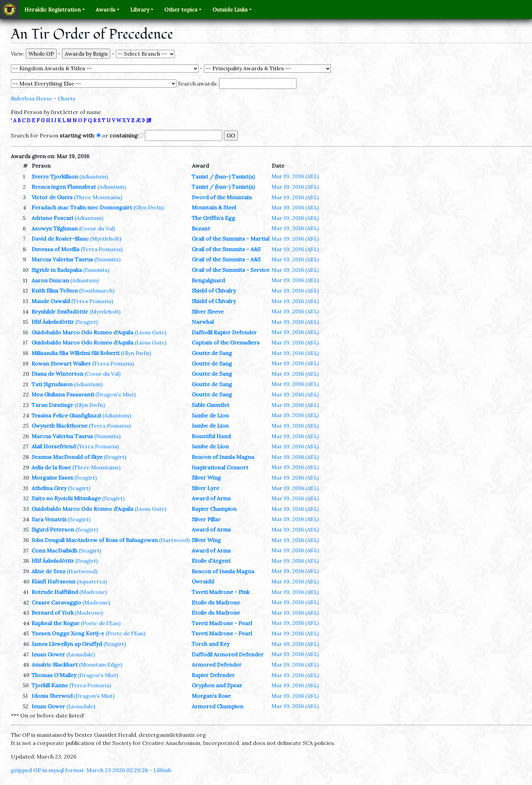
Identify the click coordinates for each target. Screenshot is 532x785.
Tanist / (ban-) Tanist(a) (223, 176)
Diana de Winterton (57, 374)
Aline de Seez (49, 571)
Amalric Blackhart (55, 665)
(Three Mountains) (98, 197)
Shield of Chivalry (214, 291)
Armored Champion (217, 706)
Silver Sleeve (208, 312)
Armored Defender (217, 665)
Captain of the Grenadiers (226, 342)
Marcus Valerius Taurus (62, 259)
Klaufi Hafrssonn (53, 581)
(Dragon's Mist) (116, 394)
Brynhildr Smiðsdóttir (60, 312)
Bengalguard (208, 280)
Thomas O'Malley (54, 675)
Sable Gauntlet (211, 405)
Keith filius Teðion (55, 291)
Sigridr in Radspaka (57, 270)
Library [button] (140, 10)
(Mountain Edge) (101, 665)
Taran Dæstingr (52, 405)
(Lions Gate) (150, 332)
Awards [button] (106, 10)
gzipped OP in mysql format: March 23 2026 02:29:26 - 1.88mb (91, 770)
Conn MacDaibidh (54, 550)
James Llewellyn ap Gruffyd (67, 644)
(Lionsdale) (81, 654)
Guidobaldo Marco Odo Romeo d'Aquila (82, 332)
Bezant (201, 228)
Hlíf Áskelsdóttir (53, 322)
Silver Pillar (206, 519)
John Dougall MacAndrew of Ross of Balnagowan (95, 540)
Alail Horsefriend (54, 446)
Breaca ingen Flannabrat (64, 187)
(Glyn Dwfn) (148, 207)
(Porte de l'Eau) (101, 623)
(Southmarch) (97, 291)
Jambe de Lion (210, 415)
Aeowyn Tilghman (55, 228)
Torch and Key (211, 644)
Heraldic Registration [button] (53, 10)
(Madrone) (93, 592)
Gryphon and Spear (217, 685)
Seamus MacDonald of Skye (67, 457)
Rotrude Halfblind (55, 592)
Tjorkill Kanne (50, 685)
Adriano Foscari (52, 218)
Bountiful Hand (211, 436)
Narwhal (203, 322)
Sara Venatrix (49, 519)
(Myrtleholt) (106, 239)
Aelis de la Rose (51, 467)
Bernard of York (53, 613)
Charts (66, 98)
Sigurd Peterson (53, 529)
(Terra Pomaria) (102, 249)
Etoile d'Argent (211, 561)
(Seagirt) (87, 322)
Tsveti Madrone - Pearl (222, 623)
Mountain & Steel (214, 207)
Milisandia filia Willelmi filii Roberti (75, 353)
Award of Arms (211, 498)
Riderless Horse (32, 98)
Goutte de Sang (212, 353)
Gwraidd (203, 581)
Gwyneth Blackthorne (60, 426)
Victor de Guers (52, 197)
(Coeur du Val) (97, 228)
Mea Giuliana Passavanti (63, 394)
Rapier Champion (214, 509)
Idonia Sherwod (52, 696)
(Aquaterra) (92, 581)
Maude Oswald (51, 301)
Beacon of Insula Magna (223, 457)
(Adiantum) (94, 176)
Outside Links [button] (230, 10)
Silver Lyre (205, 488)
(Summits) (107, 259)
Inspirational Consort (220, 467)
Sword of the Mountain (222, 197)
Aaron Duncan (50, 280)
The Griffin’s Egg (213, 218)
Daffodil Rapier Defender (224, 332)
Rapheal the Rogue (55, 623)
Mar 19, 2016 (295, 176)
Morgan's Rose (211, 696)
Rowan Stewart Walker (61, 363)
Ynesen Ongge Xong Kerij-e (68, 633)
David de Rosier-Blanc (60, 239)
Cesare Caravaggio (56, 602)
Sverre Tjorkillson (55, 176)
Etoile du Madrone (216, 602)
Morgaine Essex (52, 478)
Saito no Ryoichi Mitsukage (66, 498)
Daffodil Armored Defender (228, 654)
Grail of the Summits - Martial (231, 239)
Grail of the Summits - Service (231, 270)
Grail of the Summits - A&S (226, 249)
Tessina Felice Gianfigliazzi (66, 415)
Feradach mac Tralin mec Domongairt (82, 207)
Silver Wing (206, 478)
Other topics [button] (181, 10)
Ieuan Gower (48, 654)
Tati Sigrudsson (52, 384)
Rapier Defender (213, 675)
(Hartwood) (174, 540)
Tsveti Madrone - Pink (221, 592)
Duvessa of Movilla (55, 249)
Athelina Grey (49, 488)
